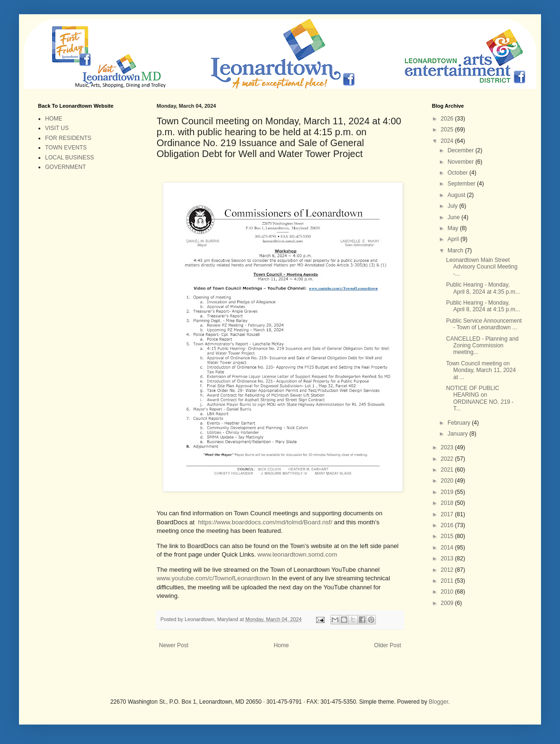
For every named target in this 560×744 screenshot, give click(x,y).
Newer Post (174, 645)
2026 (448, 119)
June (454, 217)
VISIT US (57, 128)
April (454, 239)
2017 (448, 514)
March (456, 251)
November (462, 162)
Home (281, 645)
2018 (448, 503)
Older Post (387, 645)
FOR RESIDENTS (68, 138)
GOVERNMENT (65, 167)
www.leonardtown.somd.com (298, 554)
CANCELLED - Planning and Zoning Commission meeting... (482, 346)
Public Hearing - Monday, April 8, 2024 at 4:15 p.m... (483, 306)
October (458, 173)
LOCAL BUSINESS (70, 158)
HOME (54, 119)
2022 (448, 459)
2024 (448, 141)
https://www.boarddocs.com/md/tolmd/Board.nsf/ (265, 522)
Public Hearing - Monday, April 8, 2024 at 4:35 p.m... (483, 288)
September (462, 184)
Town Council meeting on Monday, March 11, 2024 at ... (481, 370)
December (462, 150)
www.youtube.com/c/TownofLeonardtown (213, 578)
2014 (448, 548)
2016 (448, 525)
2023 (448, 447)
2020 (448, 481)
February (460, 423)
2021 (448, 470)
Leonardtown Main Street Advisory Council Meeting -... (482, 267)
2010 (448, 592)
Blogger (439, 702)
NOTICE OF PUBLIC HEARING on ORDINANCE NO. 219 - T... (480, 398)
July (453, 206)
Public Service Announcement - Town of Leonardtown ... (484, 324)
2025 (448, 130)
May (454, 228)
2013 (448, 558)
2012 (448, 570)
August (457, 195)
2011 (448, 581)
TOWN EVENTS (66, 148)
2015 (448, 536)
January (458, 434)
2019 (448, 492)
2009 (448, 603)
